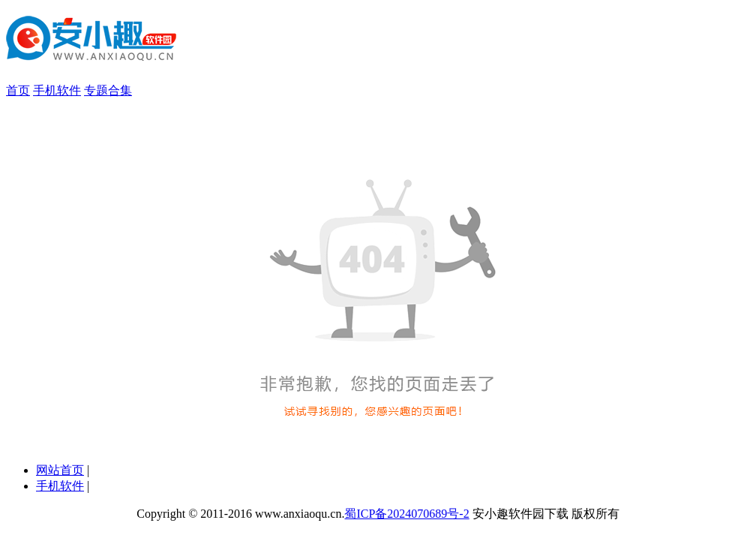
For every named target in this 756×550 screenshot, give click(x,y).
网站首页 (60, 470)
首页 (18, 90)
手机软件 (57, 90)
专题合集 (108, 90)
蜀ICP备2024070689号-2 (406, 514)
